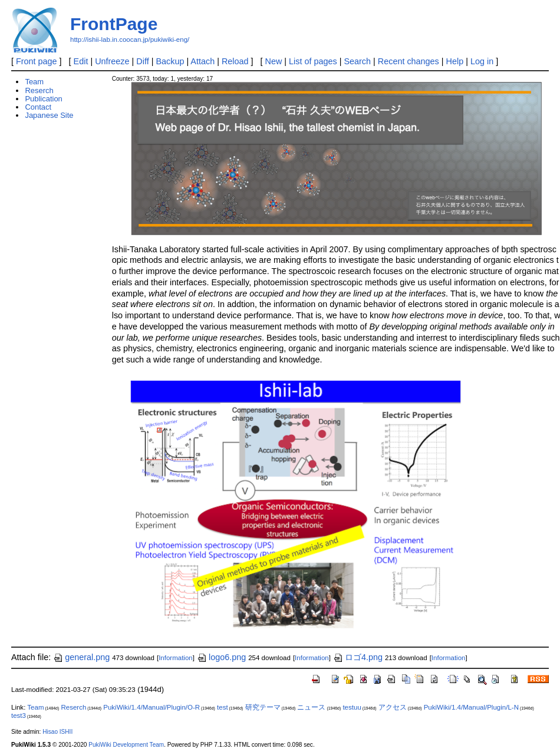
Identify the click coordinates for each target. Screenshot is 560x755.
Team (34, 82)
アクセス (393, 707)
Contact (38, 107)
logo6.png (221, 657)
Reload (235, 61)
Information (176, 658)
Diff (142, 61)
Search (357, 61)
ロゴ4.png (358, 657)
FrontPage (114, 24)
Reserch (39, 90)
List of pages (313, 61)
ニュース (311, 707)
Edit (81, 61)
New (274, 61)
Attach (202, 61)
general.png (81, 657)
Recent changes (409, 61)
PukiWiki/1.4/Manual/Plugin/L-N (471, 707)
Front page (37, 61)
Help (455, 61)
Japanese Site (49, 115)
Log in (482, 61)
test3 (19, 716)
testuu (352, 707)
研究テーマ (263, 707)
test (223, 707)
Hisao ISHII (57, 732)
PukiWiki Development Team (126, 745)
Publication (43, 99)
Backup (170, 61)
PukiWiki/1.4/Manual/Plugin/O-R (151, 707)
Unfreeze (112, 61)
